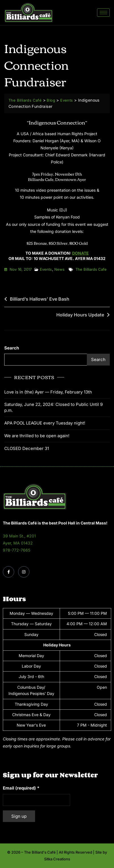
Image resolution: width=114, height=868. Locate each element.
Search (12, 348)
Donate (80, 253)
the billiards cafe (91, 269)
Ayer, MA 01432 (18, 543)
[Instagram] (24, 572)
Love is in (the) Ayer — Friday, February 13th (48, 392)
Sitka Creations (57, 859)
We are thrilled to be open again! (37, 436)
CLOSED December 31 (27, 448)
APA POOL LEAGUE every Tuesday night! (45, 423)
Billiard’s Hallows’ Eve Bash (40, 299)
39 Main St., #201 (19, 536)
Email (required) (21, 788)
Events (46, 269)
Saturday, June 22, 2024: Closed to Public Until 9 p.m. (53, 407)
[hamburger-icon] (103, 13)
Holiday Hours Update (80, 315)
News (59, 269)
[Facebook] (8, 572)
